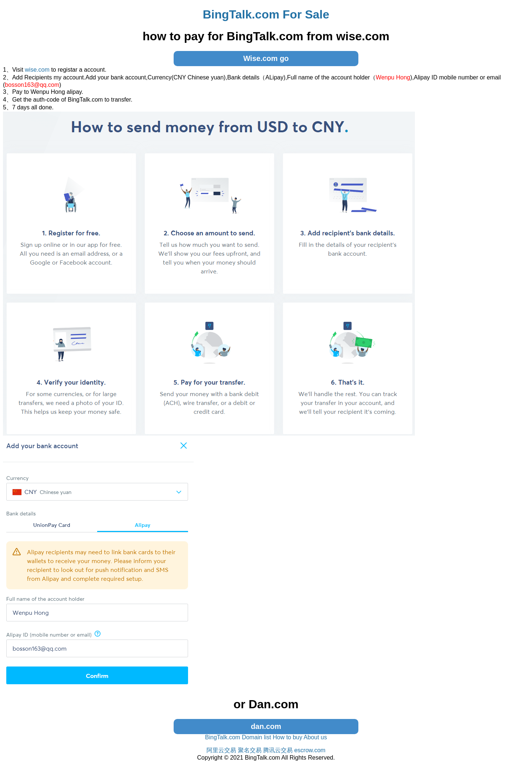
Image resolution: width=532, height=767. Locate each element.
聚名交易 (250, 750)
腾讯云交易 (278, 750)
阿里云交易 (221, 750)
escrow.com (310, 750)
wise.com (37, 70)
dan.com (266, 726)
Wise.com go (266, 58)
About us (315, 737)
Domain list (257, 737)
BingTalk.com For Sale (266, 14)
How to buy (287, 737)
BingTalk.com (223, 737)
